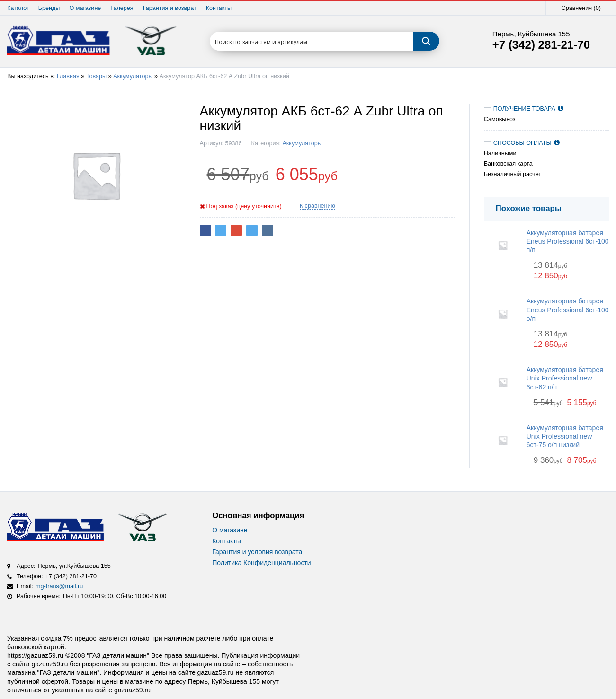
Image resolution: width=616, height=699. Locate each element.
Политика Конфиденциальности (261, 563)
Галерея (122, 8)
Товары (96, 76)
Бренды (49, 8)
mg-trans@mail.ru (59, 586)
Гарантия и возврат (170, 8)
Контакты (219, 8)
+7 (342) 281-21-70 (541, 45)
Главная (68, 76)
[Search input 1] (312, 41)
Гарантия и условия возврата (257, 552)
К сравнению (317, 206)
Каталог (18, 8)
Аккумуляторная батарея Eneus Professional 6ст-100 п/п (568, 241)
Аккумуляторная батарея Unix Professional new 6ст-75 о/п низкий (565, 436)
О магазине (85, 8)
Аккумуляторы (133, 76)
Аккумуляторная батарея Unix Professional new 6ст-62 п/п (565, 378)
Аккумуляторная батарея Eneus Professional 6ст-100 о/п (568, 310)
